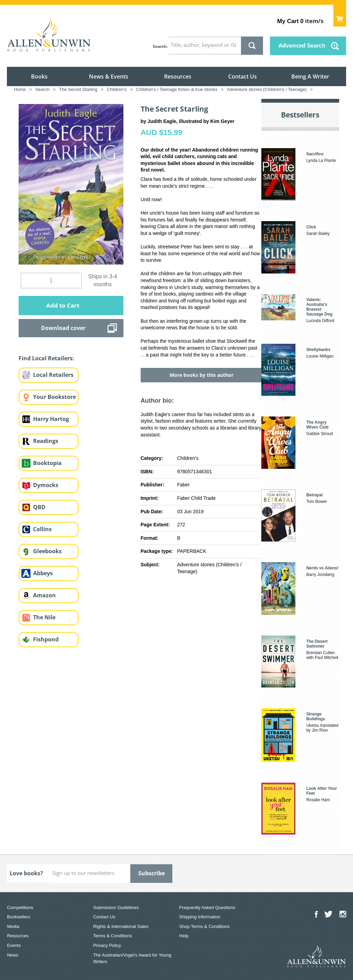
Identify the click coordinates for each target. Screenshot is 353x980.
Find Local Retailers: (46, 358)
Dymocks (46, 485)
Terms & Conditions (113, 936)
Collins (42, 529)
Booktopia (47, 463)
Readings (46, 441)
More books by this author (201, 375)
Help (184, 936)
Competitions (20, 907)
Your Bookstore (54, 397)
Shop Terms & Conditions (204, 926)
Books (39, 76)
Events (14, 945)
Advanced (302, 45)
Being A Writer (310, 76)
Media (13, 926)
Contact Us (243, 76)
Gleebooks (47, 551)
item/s (300, 21)
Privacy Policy (107, 945)
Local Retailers (53, 375)
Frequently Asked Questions (207, 907)
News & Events (109, 76)
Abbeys (43, 573)
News (13, 955)
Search (160, 46)
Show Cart (340, 16)
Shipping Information (200, 917)
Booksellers (18, 917)
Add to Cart (63, 305)
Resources (178, 76)
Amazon (44, 595)
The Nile (44, 617)
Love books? (26, 873)
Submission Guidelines (116, 907)
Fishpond (46, 639)
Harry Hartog (51, 419)
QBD (39, 507)
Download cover (63, 328)
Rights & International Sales (121, 926)
